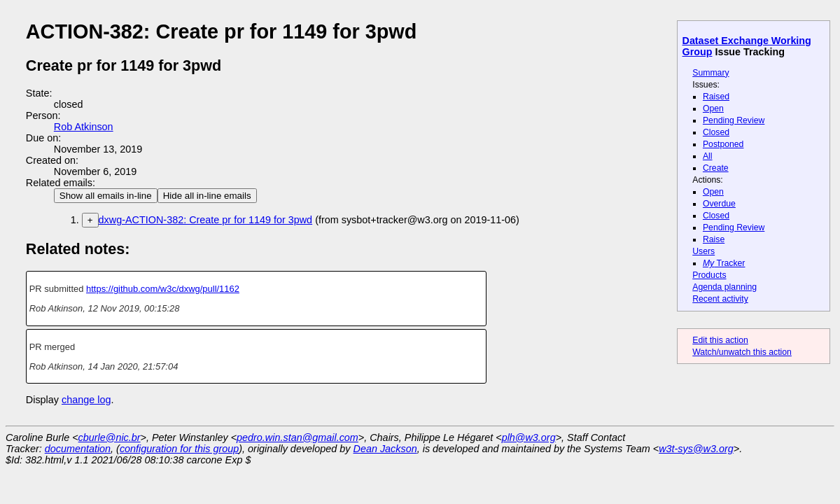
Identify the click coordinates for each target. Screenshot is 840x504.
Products (709, 275)
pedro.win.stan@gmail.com (297, 437)
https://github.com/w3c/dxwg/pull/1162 (163, 289)
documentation (78, 449)
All (708, 156)
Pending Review (734, 120)
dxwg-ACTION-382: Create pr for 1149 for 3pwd (206, 220)
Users (703, 251)
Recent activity (720, 299)
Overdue (719, 204)
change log (86, 400)
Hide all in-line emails (207, 196)
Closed (716, 132)
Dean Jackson (385, 449)
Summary (710, 73)
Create (716, 168)
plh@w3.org (529, 437)
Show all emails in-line (106, 196)
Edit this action (720, 340)
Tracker (724, 263)
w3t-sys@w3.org (696, 449)
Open (713, 108)
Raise (714, 239)
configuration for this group (179, 449)
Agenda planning (724, 287)
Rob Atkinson (84, 127)
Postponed (723, 144)
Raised (716, 97)
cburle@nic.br (110, 437)
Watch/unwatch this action (742, 352)
